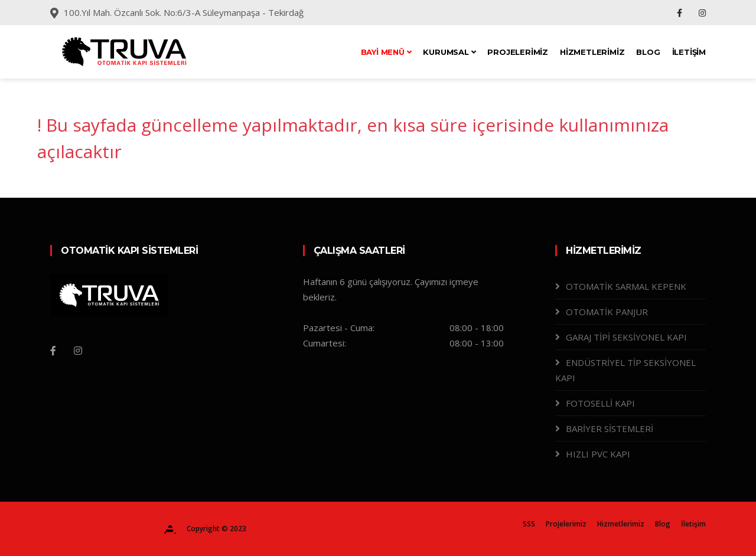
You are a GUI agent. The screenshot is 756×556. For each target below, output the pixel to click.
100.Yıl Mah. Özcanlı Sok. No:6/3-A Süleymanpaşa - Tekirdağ (184, 12)
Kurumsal (449, 52)
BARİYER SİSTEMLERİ (610, 429)
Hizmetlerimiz (592, 52)
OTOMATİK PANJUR (607, 312)
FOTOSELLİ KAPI (600, 403)
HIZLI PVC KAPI (598, 454)
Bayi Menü (386, 52)
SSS (529, 524)
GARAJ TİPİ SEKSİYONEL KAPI (626, 337)
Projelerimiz (518, 52)
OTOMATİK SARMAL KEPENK (626, 286)
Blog (648, 52)
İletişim (689, 52)
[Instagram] (78, 351)
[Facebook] (53, 351)
